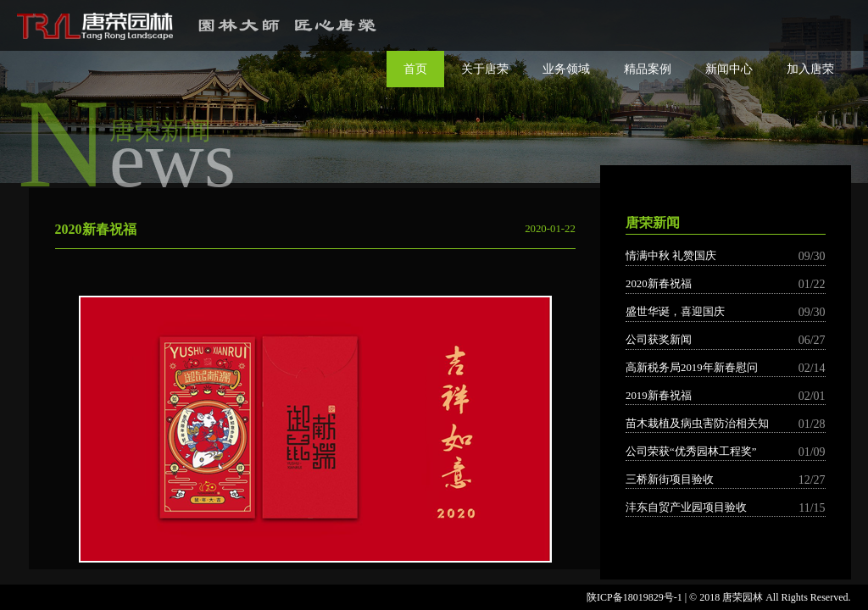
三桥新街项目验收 (726, 480)
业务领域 (566, 69)
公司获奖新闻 (726, 340)
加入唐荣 (810, 69)
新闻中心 (729, 69)
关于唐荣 (485, 69)
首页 (415, 69)
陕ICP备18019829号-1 (634, 597)
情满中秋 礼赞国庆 (726, 256)
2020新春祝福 (726, 284)
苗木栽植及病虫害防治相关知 (726, 424)
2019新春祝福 (726, 396)
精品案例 (648, 69)
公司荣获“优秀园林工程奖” (726, 452)
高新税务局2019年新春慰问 (726, 368)
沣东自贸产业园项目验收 (726, 508)
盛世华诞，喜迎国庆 (726, 312)
